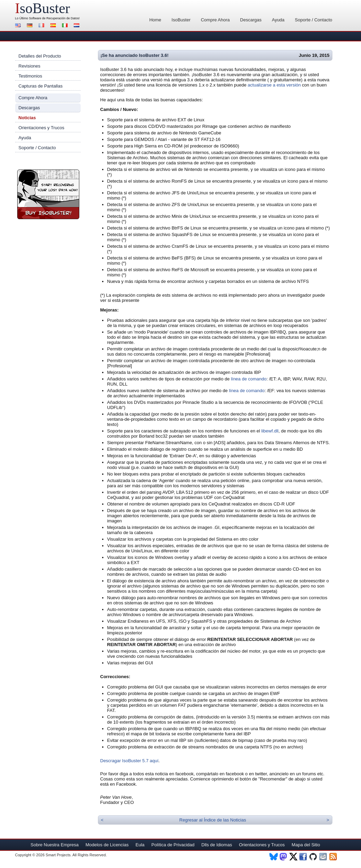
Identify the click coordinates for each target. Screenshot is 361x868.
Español (54, 26)
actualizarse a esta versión (274, 85)
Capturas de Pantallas (41, 86)
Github (314, 857)
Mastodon (284, 857)
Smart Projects (58, 855)
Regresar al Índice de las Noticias (213, 820)
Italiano (66, 26)
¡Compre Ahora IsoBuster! (48, 194)
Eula (140, 845)
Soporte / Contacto (313, 20)
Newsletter (324, 857)
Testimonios (31, 76)
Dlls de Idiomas (217, 845)
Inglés (19, 26)
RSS (334, 857)
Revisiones (30, 66)
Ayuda (278, 20)
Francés (42, 26)
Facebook (304, 857)
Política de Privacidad (173, 845)
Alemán (31, 26)
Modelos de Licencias (107, 845)
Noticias (27, 118)
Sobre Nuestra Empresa (55, 845)
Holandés (78, 26)
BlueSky (274, 857)
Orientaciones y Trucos (42, 128)
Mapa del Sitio (306, 845)
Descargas (251, 20)
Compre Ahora (215, 20)
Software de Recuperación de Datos (54, 18)
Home (155, 20)
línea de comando (249, 379)
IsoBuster (181, 20)
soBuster (43, 8)
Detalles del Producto (40, 56)
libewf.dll (270, 431)
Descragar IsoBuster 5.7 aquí (129, 761)
